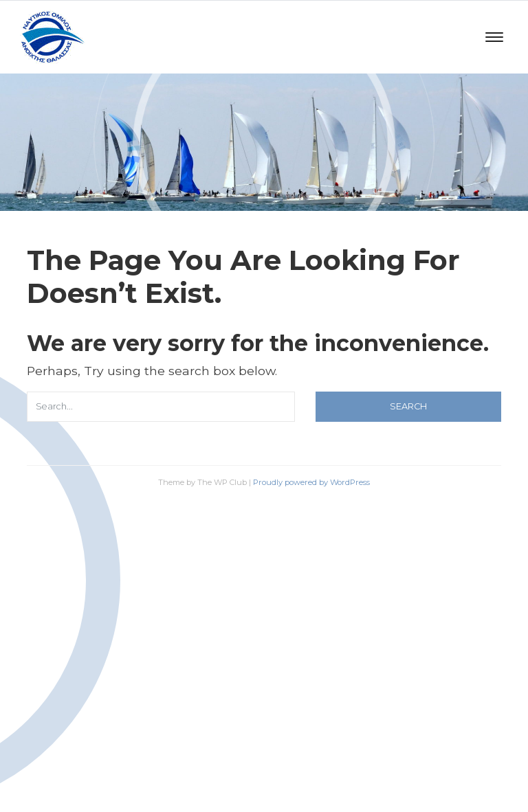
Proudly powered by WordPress (311, 482)
